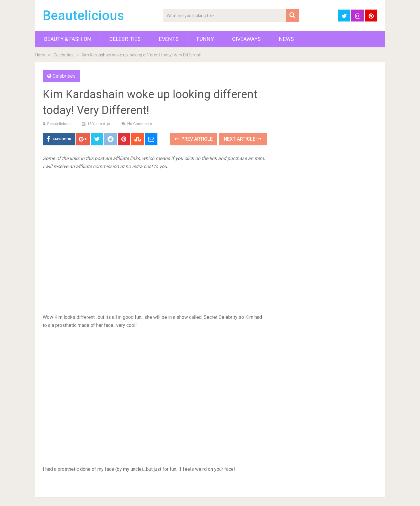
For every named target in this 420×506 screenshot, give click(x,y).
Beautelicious (83, 16)
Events (169, 39)
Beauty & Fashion (68, 39)
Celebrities (125, 39)
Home (41, 55)
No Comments (140, 124)
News (286, 39)
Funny (205, 39)
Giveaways (246, 39)
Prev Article (194, 139)
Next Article (243, 139)
